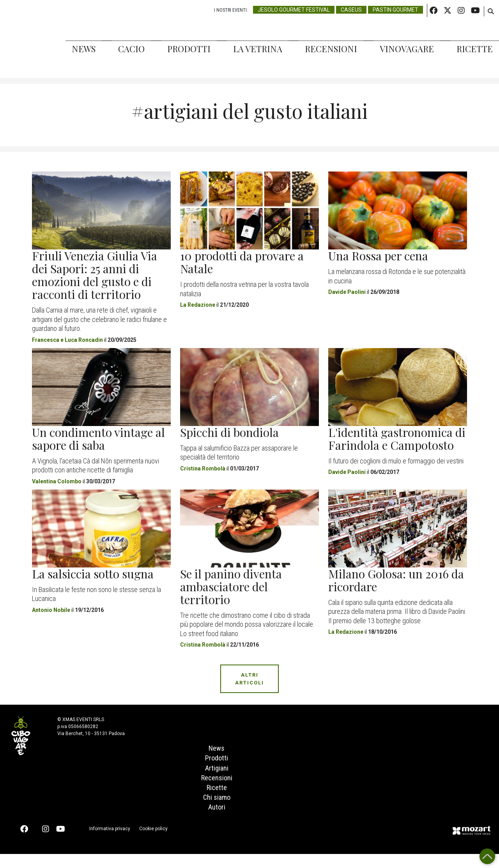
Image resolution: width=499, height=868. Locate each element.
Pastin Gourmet (395, 10)
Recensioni (331, 49)
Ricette (475, 49)
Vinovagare (407, 49)
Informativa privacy (110, 843)
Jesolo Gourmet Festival (294, 10)
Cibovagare (19, 39)
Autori (217, 821)
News (84, 49)
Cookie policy (153, 843)
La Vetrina (258, 49)
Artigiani (217, 775)
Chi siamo (217, 811)
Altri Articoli (249, 679)
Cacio (131, 49)
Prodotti (189, 49)
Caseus (351, 10)
